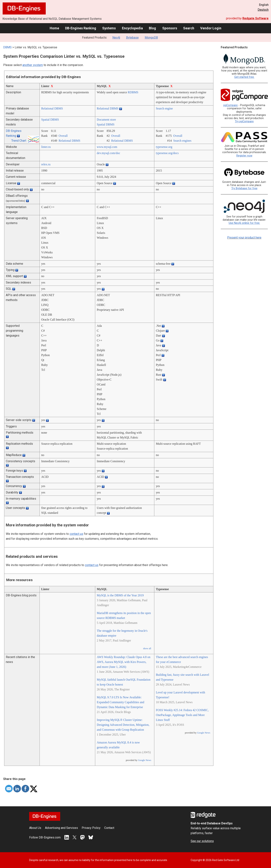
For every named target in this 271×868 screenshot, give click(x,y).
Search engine (164, 108)
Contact (109, 828)
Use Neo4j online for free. (244, 223)
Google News (145, 760)
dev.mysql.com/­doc (108, 153)
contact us (76, 534)
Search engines (182, 141)
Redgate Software (255, 18)
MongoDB (151, 38)
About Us (35, 828)
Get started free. (244, 77)
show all (147, 648)
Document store (106, 120)
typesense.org (164, 147)
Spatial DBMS (50, 120)
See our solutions (202, 841)
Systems (109, 28)
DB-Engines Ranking (81, 28)
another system (33, 65)
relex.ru (46, 164)
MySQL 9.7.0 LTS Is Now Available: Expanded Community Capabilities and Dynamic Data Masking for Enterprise (120, 702)
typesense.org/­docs (167, 153)
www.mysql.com (107, 147)
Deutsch (263, 10)
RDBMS (133, 92)
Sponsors (170, 28)
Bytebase (132, 38)
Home (54, 28)
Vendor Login (211, 28)
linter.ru (46, 147)
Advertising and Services (61, 828)
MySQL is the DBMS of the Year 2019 (120, 595)
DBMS (7, 47)
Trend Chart (19, 141)
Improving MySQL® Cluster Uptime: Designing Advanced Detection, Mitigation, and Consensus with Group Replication (123, 725)
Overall (63, 136)
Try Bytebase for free (244, 188)
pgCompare (231, 105)
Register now (244, 156)
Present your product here (244, 238)
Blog (152, 28)
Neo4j (116, 38)
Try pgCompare (244, 121)
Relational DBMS (52, 108)
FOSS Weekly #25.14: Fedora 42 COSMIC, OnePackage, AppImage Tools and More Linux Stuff (182, 715)
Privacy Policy (91, 828)
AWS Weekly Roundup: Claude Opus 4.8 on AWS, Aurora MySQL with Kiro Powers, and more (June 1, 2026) (124, 662)
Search (189, 28)
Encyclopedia (132, 28)
